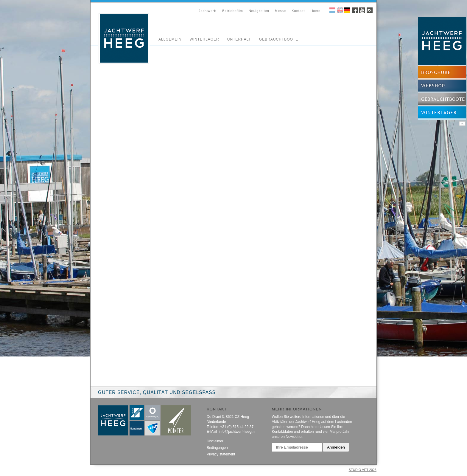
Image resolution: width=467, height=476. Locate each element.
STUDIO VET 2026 (363, 470)
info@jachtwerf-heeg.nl (237, 432)
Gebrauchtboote (279, 39)
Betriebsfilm (232, 11)
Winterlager (204, 39)
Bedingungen (217, 448)
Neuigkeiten (259, 11)
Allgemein (170, 39)
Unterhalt (239, 39)
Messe (280, 11)
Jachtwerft (208, 11)
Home (316, 11)
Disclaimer (215, 441)
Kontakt (298, 11)
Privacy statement (221, 454)
